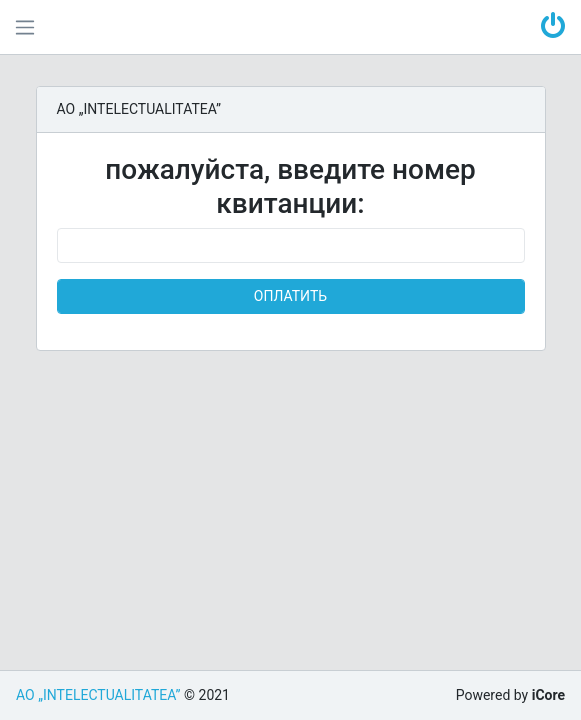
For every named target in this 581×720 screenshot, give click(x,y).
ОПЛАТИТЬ (290, 296)
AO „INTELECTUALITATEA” (98, 695)
